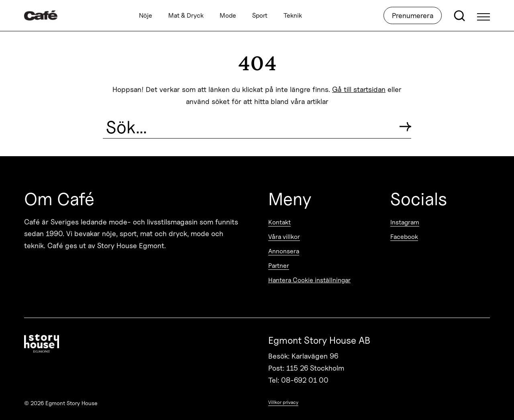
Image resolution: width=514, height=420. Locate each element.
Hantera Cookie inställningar (309, 280)
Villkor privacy (283, 402)
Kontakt (279, 222)
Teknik (293, 15)
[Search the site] (248, 127)
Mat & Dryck (186, 15)
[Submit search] (405, 127)
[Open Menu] (483, 16)
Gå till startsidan (359, 89)
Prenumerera (413, 15)
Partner (279, 266)
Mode (228, 15)
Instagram (405, 222)
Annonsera (284, 251)
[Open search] (459, 16)
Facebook (404, 237)
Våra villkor (284, 237)
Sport (260, 15)
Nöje (146, 15)
